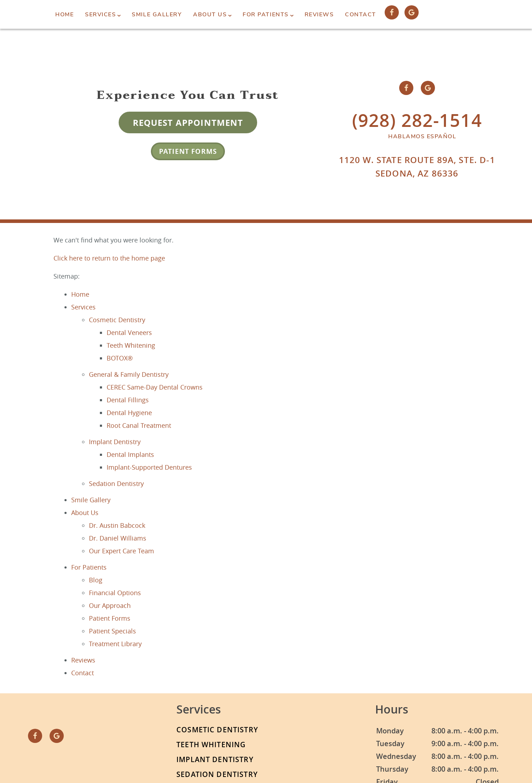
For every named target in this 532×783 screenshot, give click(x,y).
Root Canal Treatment (139, 425)
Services (100, 15)
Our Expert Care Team (121, 551)
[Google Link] (412, 12)
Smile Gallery (157, 15)
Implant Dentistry (115, 442)
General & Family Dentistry (129, 374)
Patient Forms (188, 151)
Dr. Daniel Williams (118, 538)
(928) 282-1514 (417, 120)
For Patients (265, 15)
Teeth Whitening (131, 345)
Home (64, 15)
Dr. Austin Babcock (117, 525)
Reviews (319, 15)
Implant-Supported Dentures (149, 467)
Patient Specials (112, 631)
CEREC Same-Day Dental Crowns (155, 387)
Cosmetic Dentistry (117, 320)
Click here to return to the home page (109, 258)
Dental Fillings (128, 400)
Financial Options (115, 593)
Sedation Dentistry (116, 483)
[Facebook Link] (392, 12)
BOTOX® (120, 358)
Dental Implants (130, 454)
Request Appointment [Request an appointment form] (188, 123)
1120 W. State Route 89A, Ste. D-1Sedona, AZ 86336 (417, 167)
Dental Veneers (129, 332)
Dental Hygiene (129, 413)
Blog (96, 580)
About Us (210, 15)
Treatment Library (115, 644)
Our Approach (110, 605)
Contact (361, 15)
